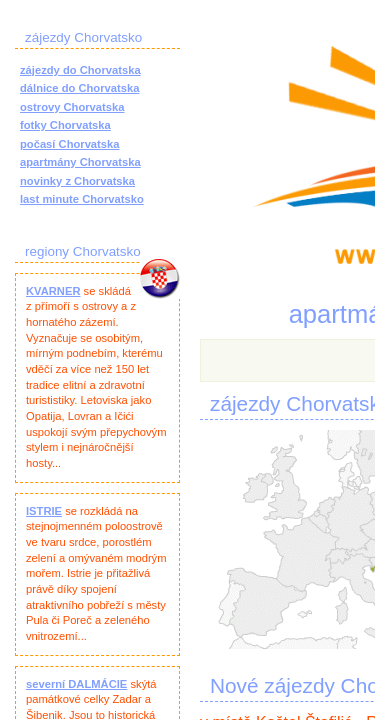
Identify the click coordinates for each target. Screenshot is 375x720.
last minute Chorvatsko (82, 199)
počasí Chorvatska (70, 144)
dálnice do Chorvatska (79, 88)
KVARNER (53, 291)
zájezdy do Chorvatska (80, 70)
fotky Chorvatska (65, 125)
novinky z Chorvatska (77, 181)
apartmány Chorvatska (80, 162)
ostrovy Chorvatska (72, 107)
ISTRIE (44, 511)
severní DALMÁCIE (76, 684)
